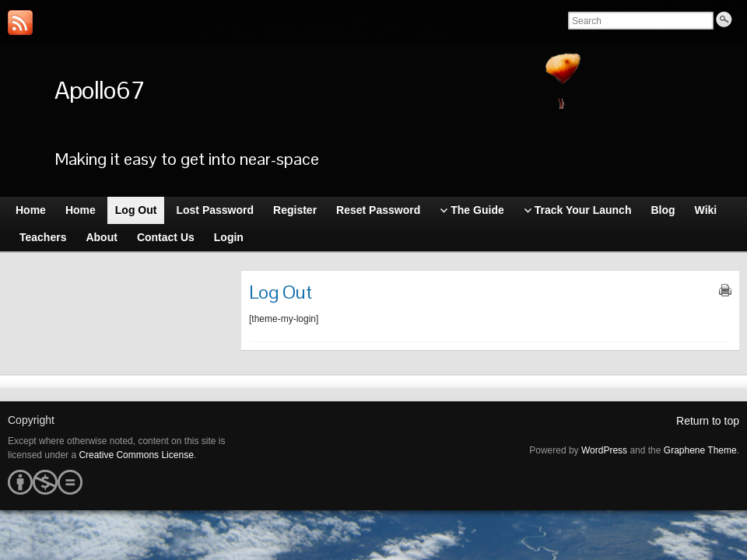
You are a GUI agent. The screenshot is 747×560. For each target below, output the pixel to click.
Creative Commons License (136, 455)
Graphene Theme (700, 450)
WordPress (604, 450)
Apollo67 (99, 90)
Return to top (708, 421)
